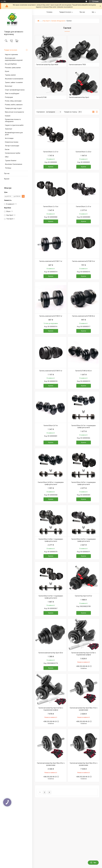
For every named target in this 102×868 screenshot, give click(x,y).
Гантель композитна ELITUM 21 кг (51, 316)
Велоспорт (9, 86)
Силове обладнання (58, 21)
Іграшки (8, 116)
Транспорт (9, 129)
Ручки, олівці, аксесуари (13, 101)
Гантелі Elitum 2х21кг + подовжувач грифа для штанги (84, 483)
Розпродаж (9, 97)
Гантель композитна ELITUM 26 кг (84, 316)
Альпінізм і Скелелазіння (14, 164)
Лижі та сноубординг (12, 93)
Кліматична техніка (12, 142)
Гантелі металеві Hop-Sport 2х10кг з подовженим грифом (84, 654)
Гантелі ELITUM (41, 97)
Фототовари (9, 138)
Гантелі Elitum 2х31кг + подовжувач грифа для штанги (84, 540)
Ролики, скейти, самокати (14, 105)
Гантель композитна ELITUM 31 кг (51, 371)
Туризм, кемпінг (10, 75)
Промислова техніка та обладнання (13, 120)
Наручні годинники (11, 54)
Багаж (7, 149)
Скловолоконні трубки (13, 153)
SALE (7, 157)
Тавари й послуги (65, 12)
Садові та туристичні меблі (14, 125)
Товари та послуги (11, 50)
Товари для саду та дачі (13, 108)
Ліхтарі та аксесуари (12, 146)
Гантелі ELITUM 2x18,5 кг (84, 371)
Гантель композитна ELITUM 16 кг (84, 261)
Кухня (7, 71)
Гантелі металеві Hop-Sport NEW (47, 65)
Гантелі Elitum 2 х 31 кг (84, 207)
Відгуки (7, 179)
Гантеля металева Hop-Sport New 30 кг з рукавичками (84, 764)
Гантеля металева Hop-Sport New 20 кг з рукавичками (51, 764)
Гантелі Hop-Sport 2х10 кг (84, 596)
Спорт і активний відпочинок (15, 90)
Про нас (7, 173)
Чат (93, 863)
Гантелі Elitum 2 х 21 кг (51, 152)
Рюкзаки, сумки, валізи (13, 68)
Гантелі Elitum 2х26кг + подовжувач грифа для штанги (51, 540)
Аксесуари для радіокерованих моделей (14, 59)
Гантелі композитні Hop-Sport (79, 97)
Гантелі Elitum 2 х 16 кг (51, 207)
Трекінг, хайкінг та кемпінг (14, 82)
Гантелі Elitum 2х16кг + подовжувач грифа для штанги (51, 597)
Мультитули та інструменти (14, 112)
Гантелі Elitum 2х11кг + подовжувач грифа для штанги (84, 427)
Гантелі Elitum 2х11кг (51, 426)
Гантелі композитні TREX (77, 65)
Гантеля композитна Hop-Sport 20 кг (51, 653)
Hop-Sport (46, 21)
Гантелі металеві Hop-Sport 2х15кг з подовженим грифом (51, 709)
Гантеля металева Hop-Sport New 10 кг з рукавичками (84, 709)
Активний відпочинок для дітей (14, 134)
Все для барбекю (11, 64)
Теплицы (8, 168)
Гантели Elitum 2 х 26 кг (84, 152)
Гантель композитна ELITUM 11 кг (51, 261)
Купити (51, 167)
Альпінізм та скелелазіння (14, 79)
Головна (49, 12)
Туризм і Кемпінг (11, 161)
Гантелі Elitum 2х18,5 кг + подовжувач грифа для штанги (51, 483)
